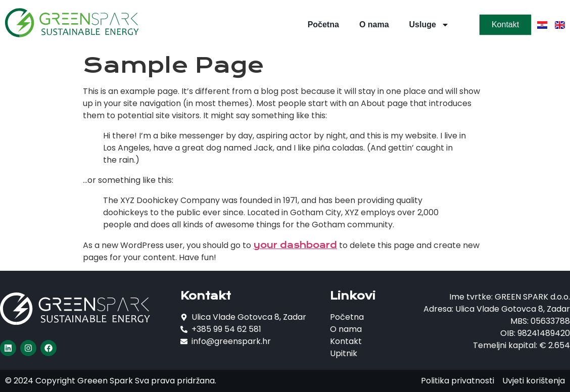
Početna (323, 24)
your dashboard (295, 245)
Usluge (429, 25)
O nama (374, 24)
